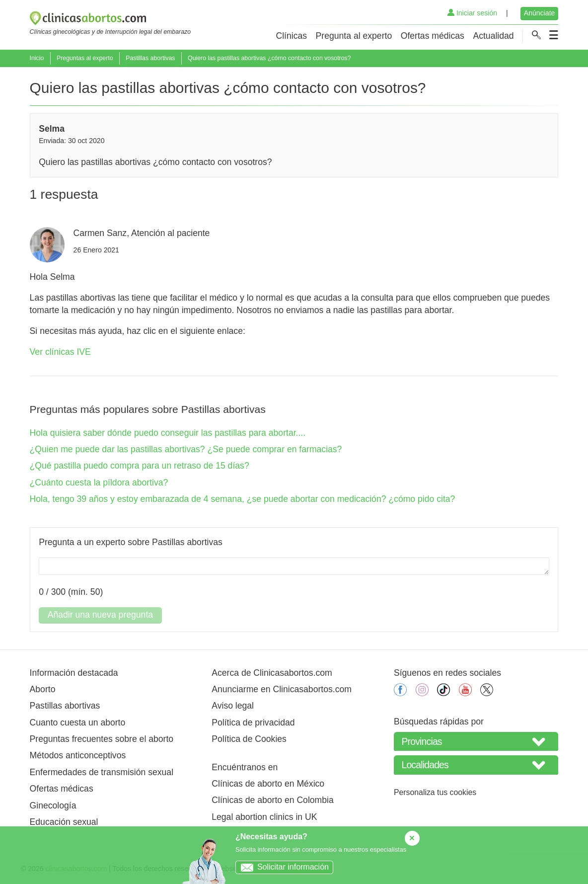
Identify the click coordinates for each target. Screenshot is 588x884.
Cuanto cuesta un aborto (78, 723)
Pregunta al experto (354, 36)
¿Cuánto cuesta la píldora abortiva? (99, 482)
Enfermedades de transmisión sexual (102, 772)
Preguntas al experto (85, 58)
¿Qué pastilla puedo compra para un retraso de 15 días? (140, 466)
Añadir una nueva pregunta (100, 615)
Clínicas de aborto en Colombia (272, 800)
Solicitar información (282, 867)
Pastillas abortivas (150, 58)
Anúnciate (540, 13)
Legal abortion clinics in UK (264, 817)
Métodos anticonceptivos (78, 755)
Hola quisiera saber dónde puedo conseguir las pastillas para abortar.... (168, 433)
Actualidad (493, 36)
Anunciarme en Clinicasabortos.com (282, 689)
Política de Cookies (249, 739)
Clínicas (291, 36)
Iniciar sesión (472, 13)
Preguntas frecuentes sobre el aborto (102, 739)
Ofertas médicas (433, 36)
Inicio (37, 58)
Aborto (43, 689)
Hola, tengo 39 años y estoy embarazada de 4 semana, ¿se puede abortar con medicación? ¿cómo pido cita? (243, 499)
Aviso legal (233, 706)
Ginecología (53, 805)
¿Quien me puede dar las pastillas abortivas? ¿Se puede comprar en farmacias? (186, 449)
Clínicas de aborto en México (268, 784)
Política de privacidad (253, 723)
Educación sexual (64, 822)
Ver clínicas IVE (60, 352)
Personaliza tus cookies (435, 792)
